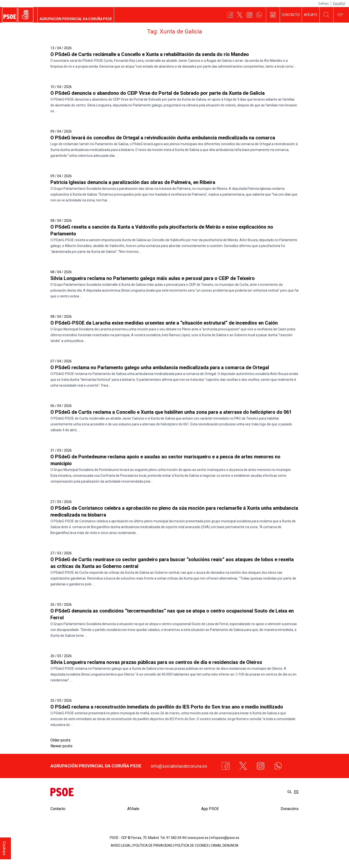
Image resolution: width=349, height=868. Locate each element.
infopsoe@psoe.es (225, 838)
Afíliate (311, 15)
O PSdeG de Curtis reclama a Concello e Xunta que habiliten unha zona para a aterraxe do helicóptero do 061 (171, 412)
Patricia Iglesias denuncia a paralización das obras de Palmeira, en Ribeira (133, 182)
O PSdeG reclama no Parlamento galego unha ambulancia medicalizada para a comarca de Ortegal (160, 367)
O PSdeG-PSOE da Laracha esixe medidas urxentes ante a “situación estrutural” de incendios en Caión (164, 323)
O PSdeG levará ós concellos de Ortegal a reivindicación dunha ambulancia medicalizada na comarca (163, 138)
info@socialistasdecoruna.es (179, 766)
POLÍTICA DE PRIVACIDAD (153, 845)
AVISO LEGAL (121, 845)
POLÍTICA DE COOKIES (192, 845)
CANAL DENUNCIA (225, 845)
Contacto (291, 15)
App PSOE (210, 809)
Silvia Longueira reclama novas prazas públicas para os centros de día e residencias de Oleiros (156, 662)
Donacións (290, 809)
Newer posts (61, 746)
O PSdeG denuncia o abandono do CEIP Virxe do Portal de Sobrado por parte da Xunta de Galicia (158, 93)
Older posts (60, 740)
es (296, 792)
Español (339, 3)
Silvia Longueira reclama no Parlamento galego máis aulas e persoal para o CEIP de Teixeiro (153, 278)
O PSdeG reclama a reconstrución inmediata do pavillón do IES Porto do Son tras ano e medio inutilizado (167, 707)
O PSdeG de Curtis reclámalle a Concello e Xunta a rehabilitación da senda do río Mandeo (150, 54)
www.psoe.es (198, 838)
